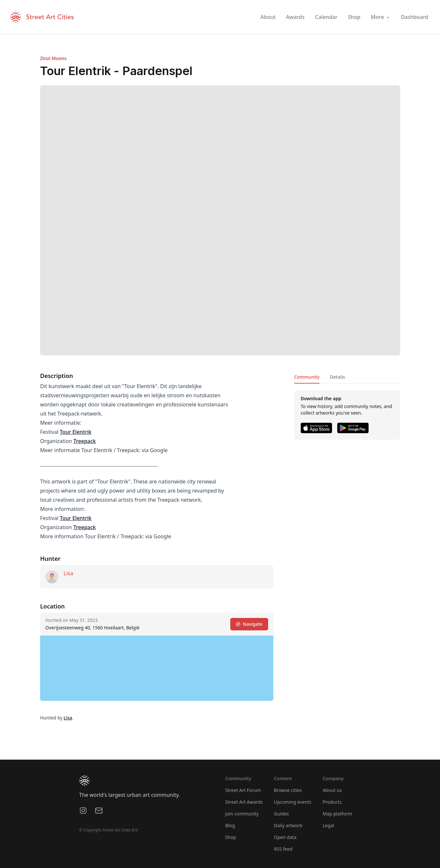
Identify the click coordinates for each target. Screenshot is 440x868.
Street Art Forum (243, 790)
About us (332, 790)
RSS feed (283, 849)
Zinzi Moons (53, 58)
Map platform (337, 814)
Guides (281, 814)
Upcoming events (293, 802)
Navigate (249, 624)
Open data (285, 837)
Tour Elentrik (76, 432)
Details (337, 377)
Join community (242, 814)
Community (307, 377)
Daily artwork (288, 825)
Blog (230, 825)
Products (332, 802)
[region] (157, 668)
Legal (328, 825)
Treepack (84, 441)
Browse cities (288, 790)
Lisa (68, 573)
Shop (231, 837)
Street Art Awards (244, 802)
